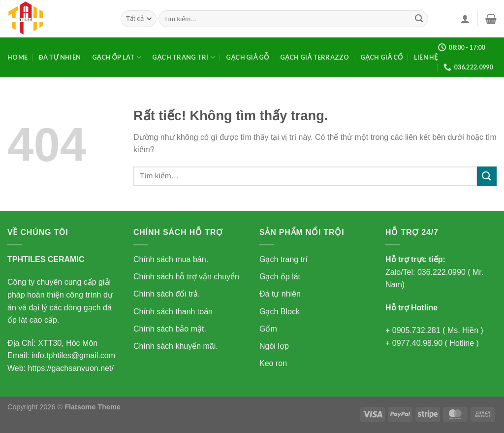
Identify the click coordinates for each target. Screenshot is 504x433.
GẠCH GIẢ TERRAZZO (315, 57)
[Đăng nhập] (465, 19)
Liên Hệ (426, 57)
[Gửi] (419, 19)
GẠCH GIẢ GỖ (247, 57)
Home (17, 57)
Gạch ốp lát (117, 57)
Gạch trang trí (184, 57)
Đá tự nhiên (60, 57)
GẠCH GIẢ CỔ (381, 57)
